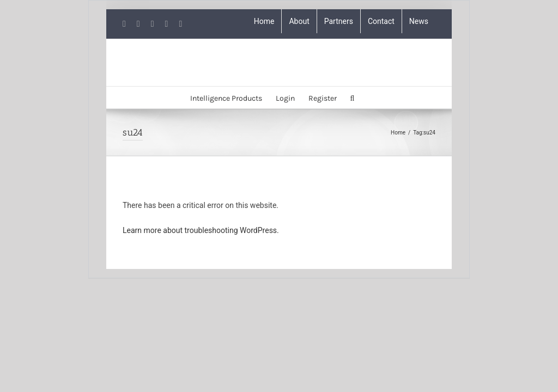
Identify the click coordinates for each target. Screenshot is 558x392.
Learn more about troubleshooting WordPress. (201, 230)
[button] (353, 97)
